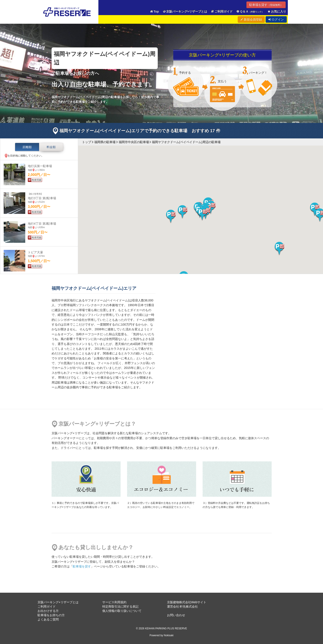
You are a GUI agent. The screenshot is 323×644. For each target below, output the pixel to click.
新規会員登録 (251, 19)
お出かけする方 (48, 611)
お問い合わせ (176, 615)
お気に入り (277, 12)
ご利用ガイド (222, 12)
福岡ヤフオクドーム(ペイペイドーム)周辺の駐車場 (186, 142)
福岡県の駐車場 (105, 142)
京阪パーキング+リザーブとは (185, 12)
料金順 (51, 147)
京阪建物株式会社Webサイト (187, 602)
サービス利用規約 (114, 602)
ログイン (276, 19)
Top (154, 12)
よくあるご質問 (48, 619)
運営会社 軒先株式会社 (183, 606)
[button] (202, 214)
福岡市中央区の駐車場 (134, 142)
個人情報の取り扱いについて (122, 611)
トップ (87, 142)
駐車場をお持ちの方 (51, 615)
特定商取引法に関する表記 (120, 606)
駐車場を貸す (266, 5)
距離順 (27, 147)
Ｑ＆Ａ (250, 12)
